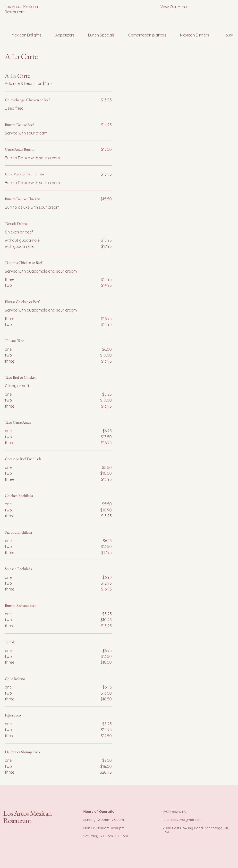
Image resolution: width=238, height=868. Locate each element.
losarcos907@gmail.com (183, 820)
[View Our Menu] (174, 7)
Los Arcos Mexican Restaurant (27, 817)
